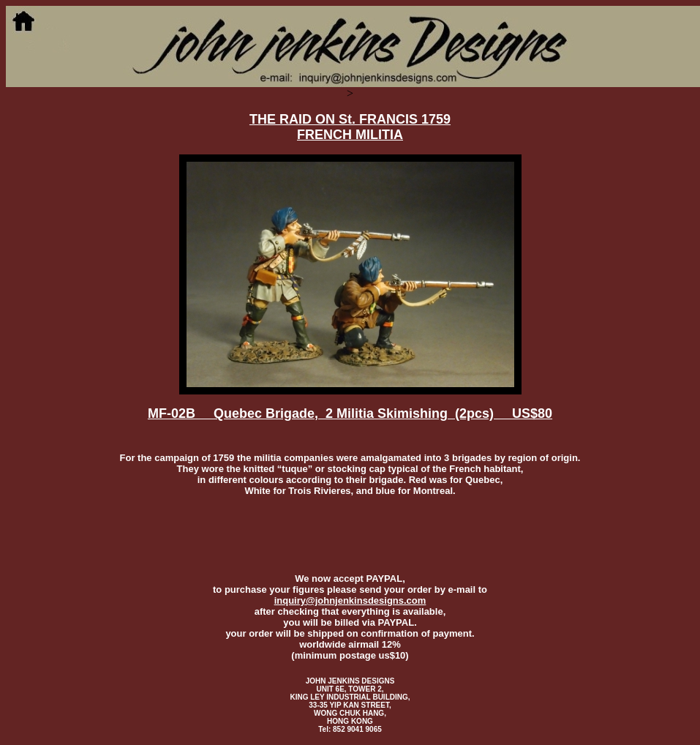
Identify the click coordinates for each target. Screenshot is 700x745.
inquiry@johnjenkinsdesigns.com (350, 600)
